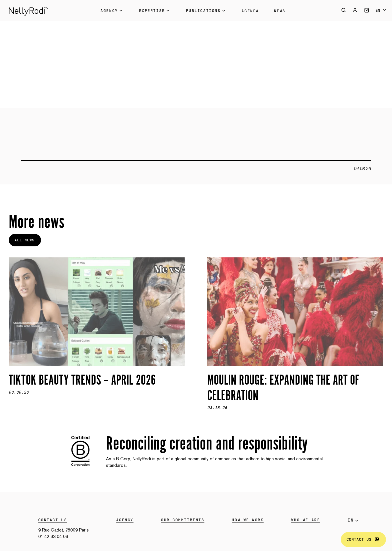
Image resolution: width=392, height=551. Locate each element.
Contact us (363, 540)
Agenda (250, 11)
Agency (112, 11)
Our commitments (183, 520)
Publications (206, 11)
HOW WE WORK (248, 520)
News (280, 11)
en (378, 10)
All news (24, 240)
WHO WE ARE (306, 520)
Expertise (155, 11)
